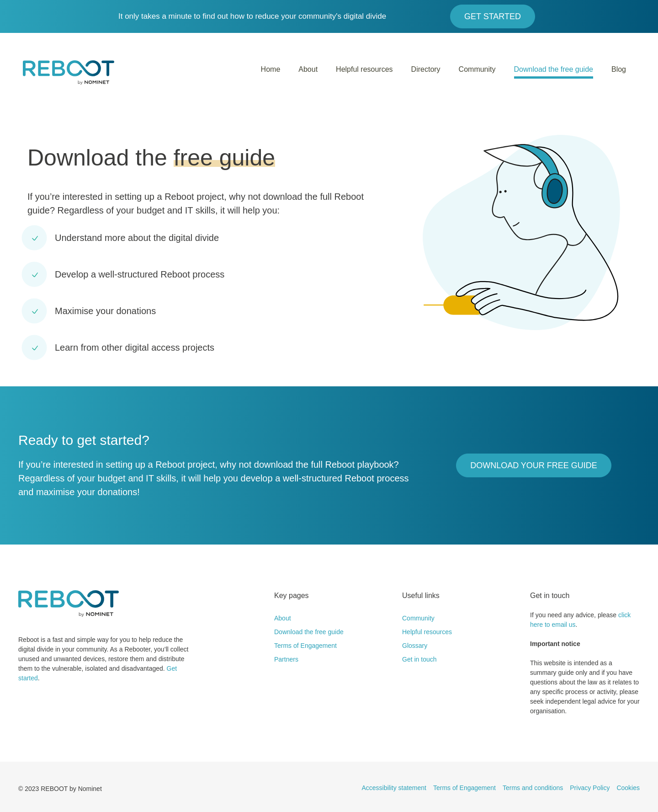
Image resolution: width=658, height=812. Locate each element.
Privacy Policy (590, 788)
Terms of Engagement (305, 646)
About (308, 69)
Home (271, 69)
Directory (426, 69)
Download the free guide (554, 69)
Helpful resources (364, 69)
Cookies (628, 788)
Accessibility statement (394, 788)
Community (477, 69)
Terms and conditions (533, 788)
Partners (286, 659)
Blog (619, 69)
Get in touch (419, 659)
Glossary (415, 646)
